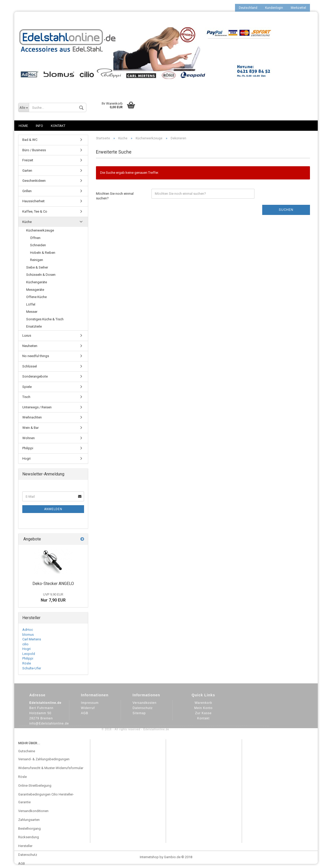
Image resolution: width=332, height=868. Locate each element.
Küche (27, 222)
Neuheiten (30, 346)
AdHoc (28, 630)
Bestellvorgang (29, 829)
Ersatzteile (34, 326)
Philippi (28, 448)
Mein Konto (203, 708)
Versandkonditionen (33, 811)
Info (39, 126)
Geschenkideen (34, 181)
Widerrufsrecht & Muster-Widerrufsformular (51, 768)
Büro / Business (34, 150)
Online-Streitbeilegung (35, 786)
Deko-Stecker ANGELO (53, 584)
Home (23, 126)
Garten (27, 171)
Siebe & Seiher (37, 267)
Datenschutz (143, 708)
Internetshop (149, 857)
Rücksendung (29, 837)
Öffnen (35, 238)
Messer (32, 312)
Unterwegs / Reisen (37, 407)
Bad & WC (30, 140)
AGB (85, 713)
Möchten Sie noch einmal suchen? (115, 196)
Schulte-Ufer (32, 668)
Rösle (27, 663)
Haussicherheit (33, 201)
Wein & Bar (30, 428)
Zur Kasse (203, 713)
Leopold (29, 654)
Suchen (286, 210)
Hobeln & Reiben (43, 253)
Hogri (26, 458)
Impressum (90, 703)
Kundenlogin (274, 8)
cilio (25, 644)
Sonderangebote (35, 376)
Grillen (27, 191)
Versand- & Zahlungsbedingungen (44, 759)
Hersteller (25, 846)
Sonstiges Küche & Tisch (45, 319)
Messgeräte (35, 290)
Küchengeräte (37, 282)
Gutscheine (27, 751)
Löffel (31, 304)
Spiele (27, 387)
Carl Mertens (32, 639)
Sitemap (139, 713)
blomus (28, 635)
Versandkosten (144, 703)
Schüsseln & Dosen (41, 275)
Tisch (26, 397)
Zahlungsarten (29, 820)
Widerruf (88, 708)
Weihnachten (32, 417)
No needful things (36, 356)
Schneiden (38, 245)
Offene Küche (36, 297)
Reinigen (37, 260)
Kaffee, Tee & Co (35, 211)
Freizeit (28, 160)
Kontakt (58, 126)
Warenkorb (203, 703)
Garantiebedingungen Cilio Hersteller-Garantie (46, 798)
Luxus (27, 335)
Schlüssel (30, 366)
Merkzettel (298, 8)
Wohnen (29, 438)
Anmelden (53, 509)
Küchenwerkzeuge (40, 230)
